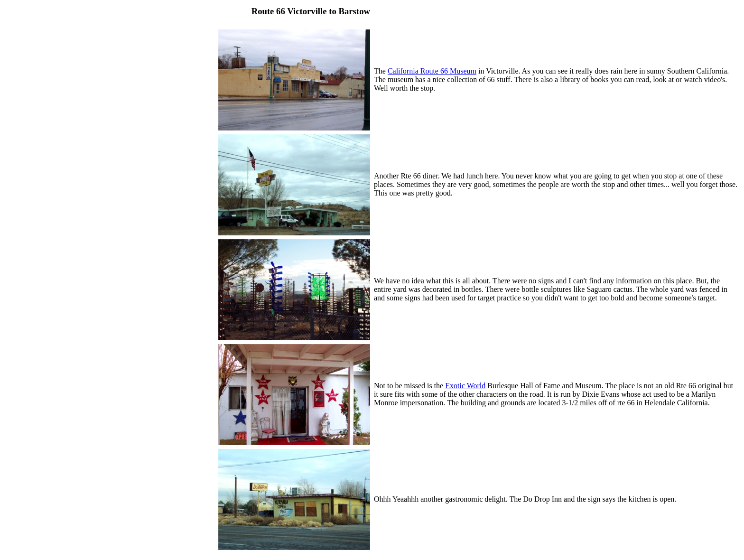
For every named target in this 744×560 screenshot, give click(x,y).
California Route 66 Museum (432, 71)
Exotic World (465, 386)
